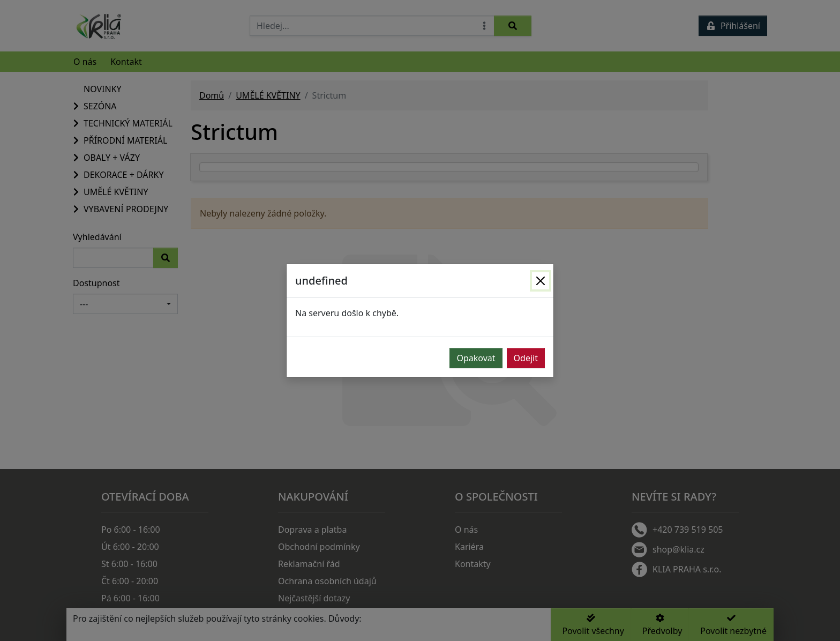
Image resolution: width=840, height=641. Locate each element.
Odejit (526, 358)
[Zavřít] (541, 281)
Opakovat (476, 358)
